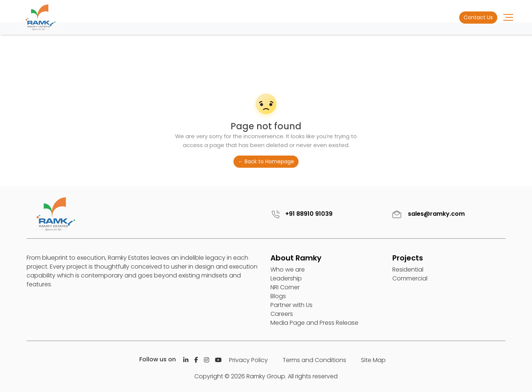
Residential (408, 270)
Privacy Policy (248, 360)
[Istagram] (207, 360)
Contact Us (478, 17)
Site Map (373, 360)
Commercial (410, 278)
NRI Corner (285, 287)
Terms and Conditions (314, 360)
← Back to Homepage (266, 161)
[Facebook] (196, 360)
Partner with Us (291, 305)
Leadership (286, 278)
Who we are (288, 270)
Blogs (278, 296)
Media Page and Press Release (314, 323)
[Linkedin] (186, 360)
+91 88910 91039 (301, 214)
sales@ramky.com (427, 214)
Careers (282, 314)
